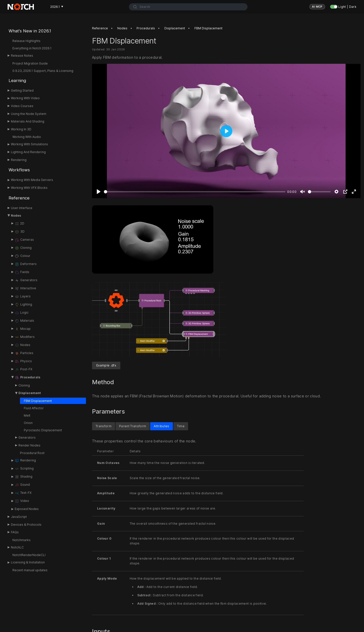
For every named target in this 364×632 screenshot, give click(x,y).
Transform (104, 426)
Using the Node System (29, 114)
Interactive (25, 289)
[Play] (99, 192)
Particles (24, 353)
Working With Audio (27, 137)
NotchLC (17, 547)
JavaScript (19, 517)
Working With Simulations (29, 144)
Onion (28, 423)
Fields (22, 272)
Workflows (19, 170)
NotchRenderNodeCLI (29, 555)
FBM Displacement (38, 401)
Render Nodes (29, 445)
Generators (26, 280)
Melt (27, 415)
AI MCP (317, 7)
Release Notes (22, 56)
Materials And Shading (28, 121)
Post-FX (24, 370)
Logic (22, 313)
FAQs (15, 532)
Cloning (23, 248)
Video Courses (22, 106)
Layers (23, 297)
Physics (23, 361)
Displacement (30, 393)
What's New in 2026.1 (30, 31)
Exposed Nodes (27, 509)
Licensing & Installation (28, 562)
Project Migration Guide (30, 63)
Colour (22, 256)
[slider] (195, 192)
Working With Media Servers (32, 180)
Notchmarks (21, 540)
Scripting (24, 469)
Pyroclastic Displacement (43, 430)
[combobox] (188, 7)
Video (22, 501)
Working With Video (25, 98)
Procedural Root (32, 453)
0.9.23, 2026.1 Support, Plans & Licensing (43, 71)
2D (19, 224)
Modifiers (25, 337)
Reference (19, 198)
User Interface (22, 208)
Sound (22, 485)
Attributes (161, 426)
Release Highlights (26, 41)
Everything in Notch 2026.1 (32, 48)
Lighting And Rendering (28, 152)
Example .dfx (106, 366)
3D (20, 232)
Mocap (23, 329)
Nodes (16, 216)
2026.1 (57, 7)
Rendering (19, 160)
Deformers (26, 264)
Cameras (24, 240)
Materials (24, 321)
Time (181, 426)
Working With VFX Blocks (29, 188)
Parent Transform (133, 426)
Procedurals (27, 378)
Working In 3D (21, 129)
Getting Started (22, 90)
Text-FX (23, 493)
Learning (17, 80)
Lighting (23, 305)
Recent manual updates (30, 570)
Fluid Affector (34, 408)
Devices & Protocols (26, 525)
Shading (24, 477)
